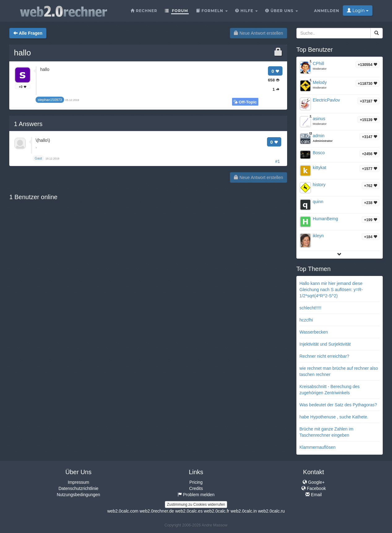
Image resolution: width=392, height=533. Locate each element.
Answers (28, 124)
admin (319, 136)
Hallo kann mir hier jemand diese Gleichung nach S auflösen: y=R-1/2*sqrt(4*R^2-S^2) (331, 290)
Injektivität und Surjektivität (325, 344)
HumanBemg (325, 219)
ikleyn (318, 236)
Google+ (314, 482)
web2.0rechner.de (157, 511)
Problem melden (196, 495)
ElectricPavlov (326, 100)
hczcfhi (306, 320)
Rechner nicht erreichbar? (324, 356)
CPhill (319, 63)
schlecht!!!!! (310, 308)
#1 (278, 161)
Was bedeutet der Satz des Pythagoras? (338, 405)
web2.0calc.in (244, 511)
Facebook (314, 488)
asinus (319, 119)
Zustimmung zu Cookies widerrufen (196, 505)
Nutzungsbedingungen (78, 495)
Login (358, 11)
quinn (318, 202)
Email (314, 495)
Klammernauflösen (318, 447)
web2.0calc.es (189, 511)
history (319, 185)
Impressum (78, 482)
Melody (320, 82)
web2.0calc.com (123, 511)
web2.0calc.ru (271, 511)
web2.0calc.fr (217, 511)
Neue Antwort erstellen (258, 33)
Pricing (196, 482)
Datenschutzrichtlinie (78, 488)
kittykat (320, 168)
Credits (196, 488)
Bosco (319, 153)
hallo (22, 53)
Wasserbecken (314, 332)
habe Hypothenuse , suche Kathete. (334, 417)
